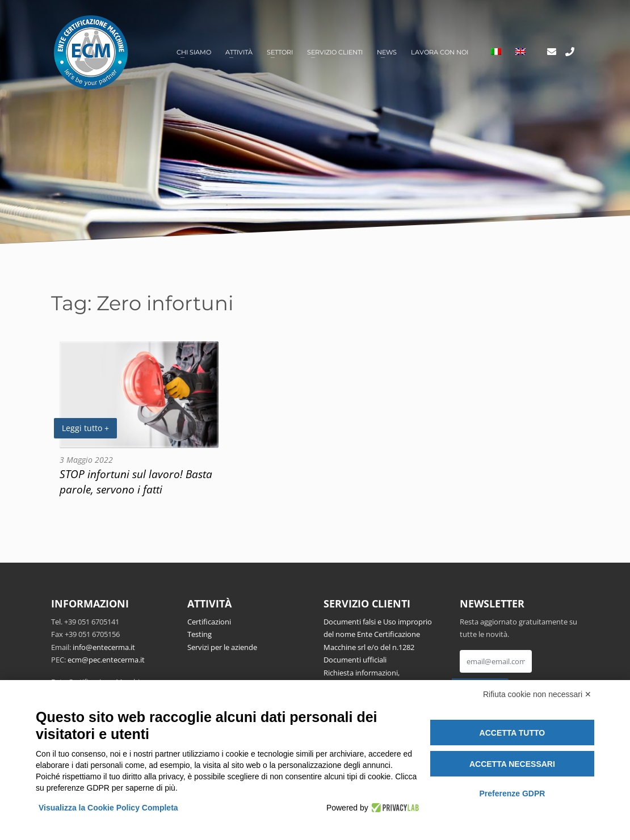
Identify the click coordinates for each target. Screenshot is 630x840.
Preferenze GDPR (512, 793)
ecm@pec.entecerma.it (106, 660)
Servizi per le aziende (222, 647)
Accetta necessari (512, 764)
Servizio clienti (335, 52)
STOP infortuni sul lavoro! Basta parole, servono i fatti (136, 482)
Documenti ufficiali (355, 660)
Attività (239, 52)
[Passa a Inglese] (520, 52)
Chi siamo (194, 52)
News (387, 52)
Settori (280, 52)
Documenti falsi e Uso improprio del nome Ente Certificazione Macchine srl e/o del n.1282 (378, 634)
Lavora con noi (440, 52)
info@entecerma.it (104, 647)
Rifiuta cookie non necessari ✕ (537, 694)
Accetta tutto (513, 733)
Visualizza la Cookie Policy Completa (108, 808)
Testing (199, 634)
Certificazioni (209, 622)
